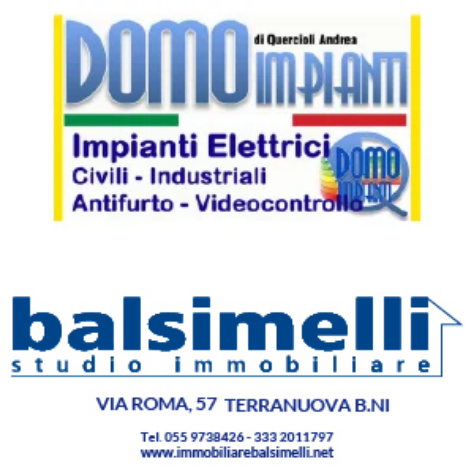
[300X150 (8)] (237, 235)
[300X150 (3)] (237, 473)
